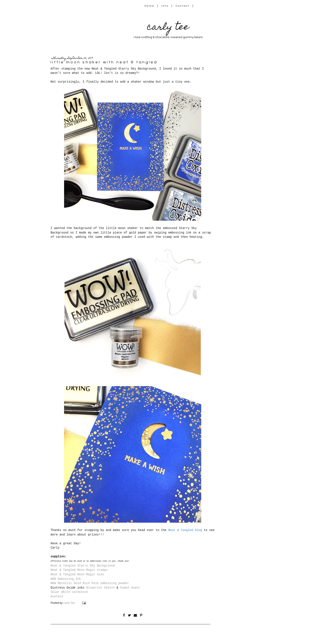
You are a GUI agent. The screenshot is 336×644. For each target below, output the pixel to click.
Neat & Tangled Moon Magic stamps (79, 570)
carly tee (168, 28)
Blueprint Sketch (100, 588)
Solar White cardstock (69, 592)
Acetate (57, 596)
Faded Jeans (130, 588)
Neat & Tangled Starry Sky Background (83, 566)
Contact (183, 6)
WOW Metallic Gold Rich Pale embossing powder (90, 583)
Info (165, 6)
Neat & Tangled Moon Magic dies (77, 574)
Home (149, 6)
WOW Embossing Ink (66, 579)
